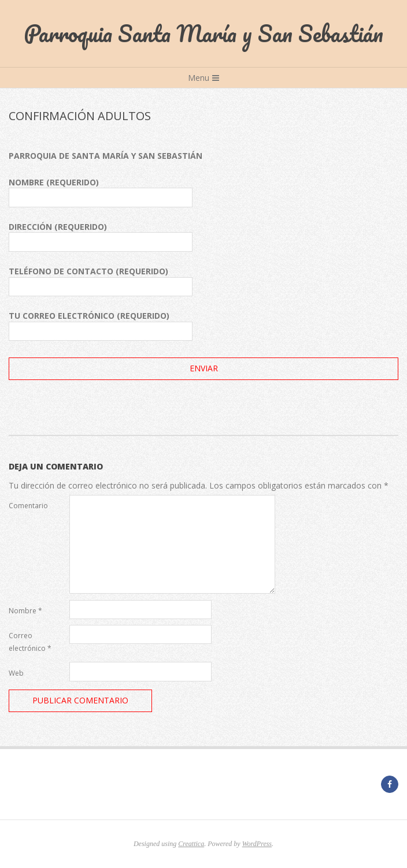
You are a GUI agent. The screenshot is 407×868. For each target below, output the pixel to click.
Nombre (25, 611)
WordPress (257, 844)
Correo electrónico (30, 642)
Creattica (191, 844)
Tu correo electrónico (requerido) (101, 325)
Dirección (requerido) (101, 236)
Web (16, 673)
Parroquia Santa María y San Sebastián (203, 33)
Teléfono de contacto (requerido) (101, 281)
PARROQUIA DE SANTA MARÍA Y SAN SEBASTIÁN (106, 156)
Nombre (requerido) (101, 192)
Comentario (28, 506)
